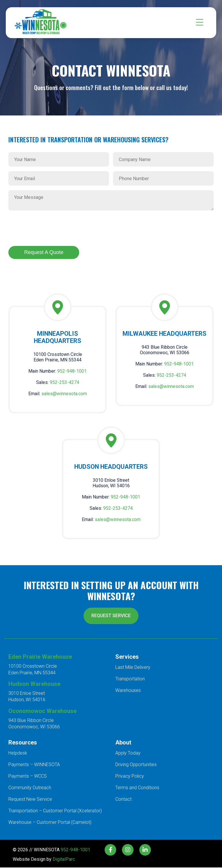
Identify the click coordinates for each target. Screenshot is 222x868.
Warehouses (128, 691)
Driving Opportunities (136, 765)
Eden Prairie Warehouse (40, 657)
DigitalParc (64, 860)
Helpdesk (18, 754)
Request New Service (30, 800)
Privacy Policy (130, 777)
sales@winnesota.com (64, 394)
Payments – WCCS (28, 777)
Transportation (130, 679)
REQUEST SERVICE (111, 616)
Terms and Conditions (137, 788)
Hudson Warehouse (34, 684)
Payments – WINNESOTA (34, 765)
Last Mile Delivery (133, 668)
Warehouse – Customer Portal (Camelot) (50, 823)
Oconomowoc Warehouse (42, 712)
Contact (123, 800)
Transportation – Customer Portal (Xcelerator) (55, 811)
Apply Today (128, 754)
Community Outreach (30, 788)
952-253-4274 (64, 383)
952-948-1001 (72, 371)
